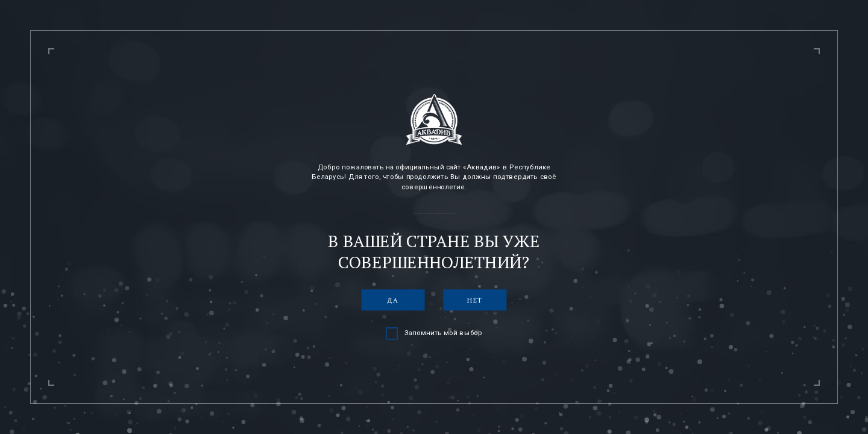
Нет (475, 300)
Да (393, 300)
